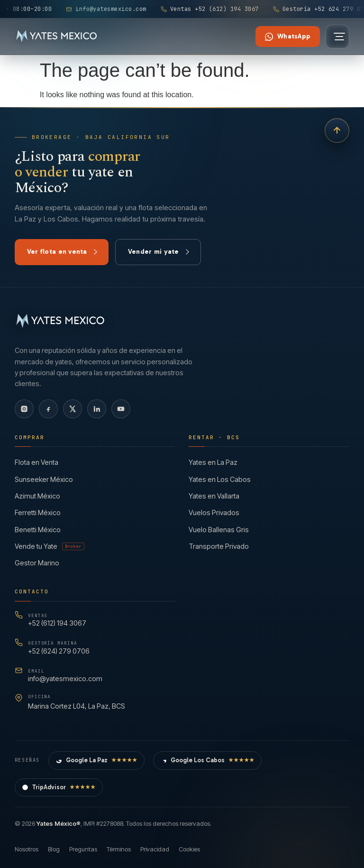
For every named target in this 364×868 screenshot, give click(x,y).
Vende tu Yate (50, 546)
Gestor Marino (37, 563)
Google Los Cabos (207, 760)
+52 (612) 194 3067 (57, 620)
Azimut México (37, 496)
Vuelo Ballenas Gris (219, 530)
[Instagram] (24, 409)
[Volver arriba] (337, 130)
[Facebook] (48, 409)
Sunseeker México (44, 479)
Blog (54, 849)
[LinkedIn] (97, 409)
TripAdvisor (59, 787)
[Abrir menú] (337, 37)
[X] (73, 409)
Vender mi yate (159, 252)
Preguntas (83, 849)
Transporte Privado (219, 546)
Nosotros (27, 849)
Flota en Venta (36, 462)
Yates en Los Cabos (220, 479)
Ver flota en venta (62, 252)
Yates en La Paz (213, 462)
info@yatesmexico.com (65, 675)
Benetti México (38, 530)
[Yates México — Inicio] (57, 37)
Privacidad (155, 849)
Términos (119, 849)
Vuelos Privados (214, 512)
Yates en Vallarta (214, 496)
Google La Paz (96, 760)
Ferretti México (38, 512)
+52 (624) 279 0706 (59, 647)
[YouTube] (121, 409)
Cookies (189, 849)
